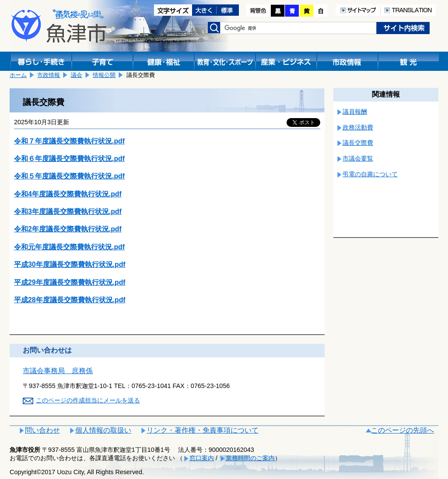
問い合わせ (42, 430)
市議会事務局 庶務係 (58, 371)
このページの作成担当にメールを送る (88, 400)
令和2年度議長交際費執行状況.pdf (68, 229)
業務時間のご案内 (250, 458)
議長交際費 (358, 143)
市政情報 (49, 75)
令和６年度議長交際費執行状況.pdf (69, 159)
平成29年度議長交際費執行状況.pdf (70, 282)
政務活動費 (358, 127)
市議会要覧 (358, 158)
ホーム (18, 75)
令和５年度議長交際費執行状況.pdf (69, 176)
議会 (77, 75)
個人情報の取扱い (103, 430)
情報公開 (104, 75)
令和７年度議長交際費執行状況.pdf (69, 141)
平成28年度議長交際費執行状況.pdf (70, 300)
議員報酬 (355, 112)
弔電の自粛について (370, 174)
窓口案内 (202, 458)
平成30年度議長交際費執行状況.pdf (70, 264)
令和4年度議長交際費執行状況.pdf (68, 194)
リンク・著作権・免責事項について (203, 430)
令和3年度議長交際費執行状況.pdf (68, 212)
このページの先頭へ (402, 430)
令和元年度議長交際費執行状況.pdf (69, 247)
